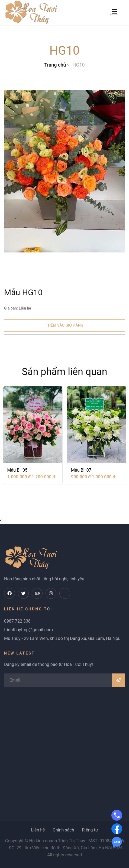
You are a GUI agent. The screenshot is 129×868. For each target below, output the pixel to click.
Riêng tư (90, 830)
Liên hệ (38, 830)
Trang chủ (55, 65)
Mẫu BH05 (17, 470)
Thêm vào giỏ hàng (64, 325)
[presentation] (6, 425)
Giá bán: (18, 308)
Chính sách (63, 830)
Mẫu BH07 (81, 470)
